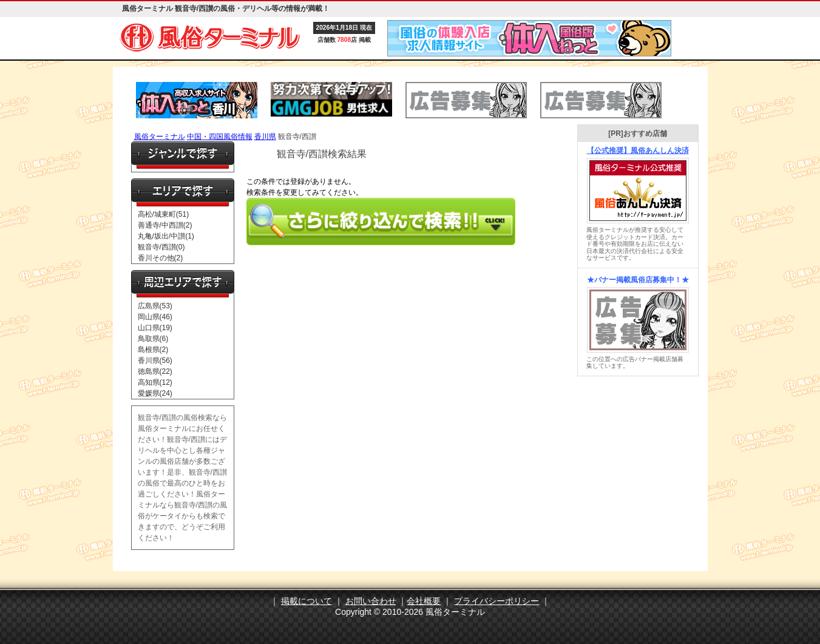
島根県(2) (153, 350)
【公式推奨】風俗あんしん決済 (638, 151)
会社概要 (424, 601)
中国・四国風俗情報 (220, 137)
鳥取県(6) (153, 339)
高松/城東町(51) (164, 214)
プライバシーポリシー (496, 601)
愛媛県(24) (155, 393)
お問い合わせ (371, 601)
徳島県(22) (155, 371)
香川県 (265, 137)
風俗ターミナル (160, 137)
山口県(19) (155, 328)
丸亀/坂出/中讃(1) (166, 236)
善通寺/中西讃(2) (165, 225)
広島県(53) (155, 306)
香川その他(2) (161, 258)
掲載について (307, 601)
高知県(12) (155, 382)
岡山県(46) (155, 317)
